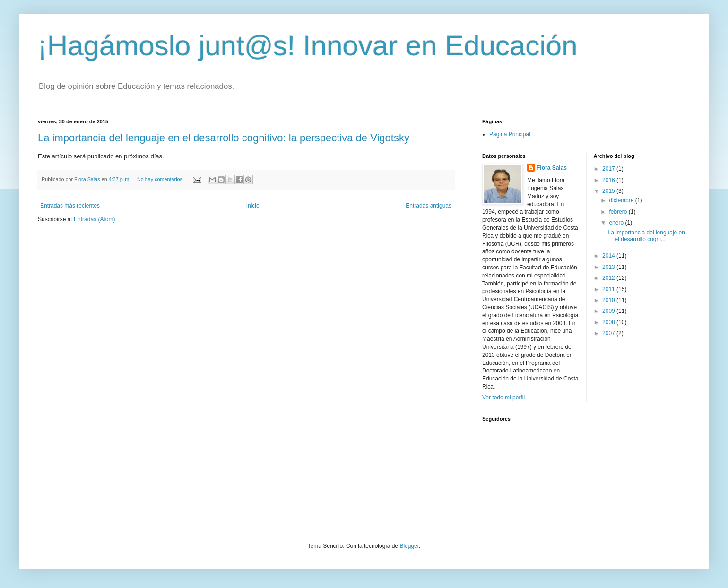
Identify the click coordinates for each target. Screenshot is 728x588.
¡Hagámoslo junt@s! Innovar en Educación (308, 46)
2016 (609, 180)
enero (617, 223)
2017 (609, 169)
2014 (609, 256)
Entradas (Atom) (94, 219)
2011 (609, 289)
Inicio (253, 206)
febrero (619, 212)
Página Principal (510, 134)
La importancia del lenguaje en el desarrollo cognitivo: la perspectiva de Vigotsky (224, 138)
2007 (609, 333)
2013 (609, 267)
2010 (609, 300)
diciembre (622, 200)
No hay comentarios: (161, 179)
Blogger (409, 546)
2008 (609, 322)
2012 (609, 278)
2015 (609, 191)
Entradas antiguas (429, 206)
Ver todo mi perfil (503, 398)
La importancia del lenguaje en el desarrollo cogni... (646, 236)
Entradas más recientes (70, 206)
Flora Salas (552, 168)
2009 (609, 311)
